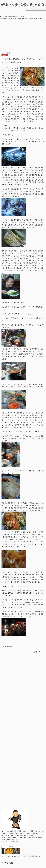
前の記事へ (8, 646)
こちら (17, 842)
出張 (5, 55)
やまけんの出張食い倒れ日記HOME (12, 16)
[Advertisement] (23, 36)
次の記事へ (38, 652)
